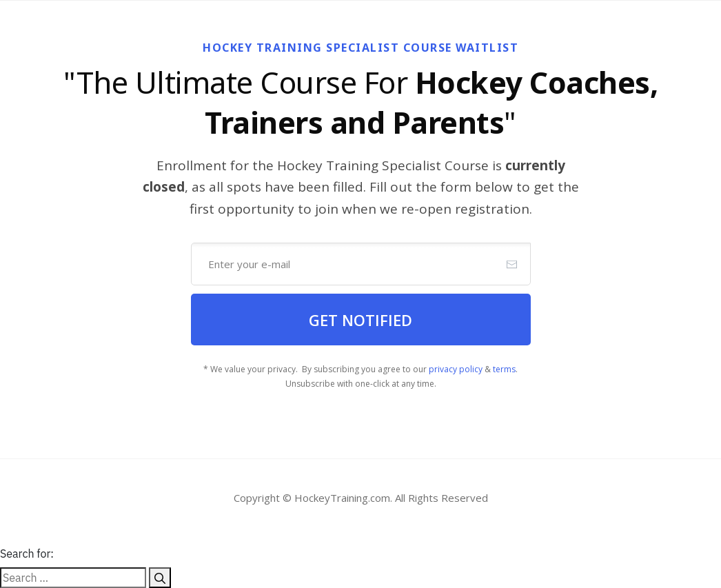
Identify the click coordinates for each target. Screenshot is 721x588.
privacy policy (456, 369)
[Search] (160, 578)
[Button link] (361, 320)
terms (504, 369)
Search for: (27, 554)
